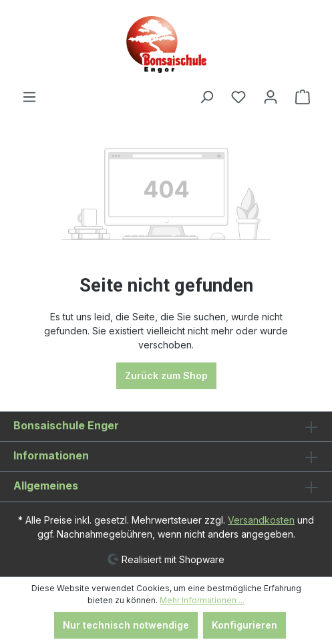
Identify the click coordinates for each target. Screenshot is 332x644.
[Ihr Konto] (271, 97)
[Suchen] (206, 97)
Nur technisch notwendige (126, 625)
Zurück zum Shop (166, 375)
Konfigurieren (244, 625)
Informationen (51, 455)
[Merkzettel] (238, 97)
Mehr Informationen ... (202, 600)
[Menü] (29, 97)
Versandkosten (261, 520)
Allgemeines (46, 486)
